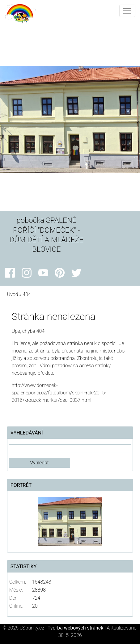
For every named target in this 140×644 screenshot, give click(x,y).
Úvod (13, 294)
